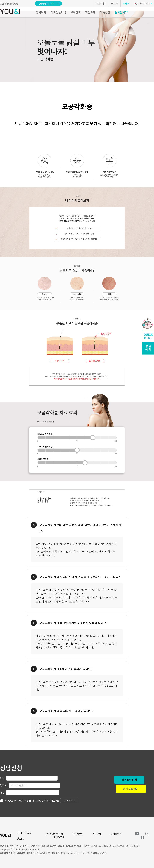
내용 (2, 792)
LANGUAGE (142, 3)
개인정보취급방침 (54, 834)
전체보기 (41, 12)
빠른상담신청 (129, 780)
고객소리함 (116, 834)
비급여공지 (59, 837)
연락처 (3, 785)
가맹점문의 (78, 834)
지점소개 (90, 12)
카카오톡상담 (131, 789)
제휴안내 (97, 834)
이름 (2, 778)
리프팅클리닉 (58, 12)
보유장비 (76, 12)
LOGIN (115, 3)
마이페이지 (101, 3)
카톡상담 (105, 12)
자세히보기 (69, 801)
